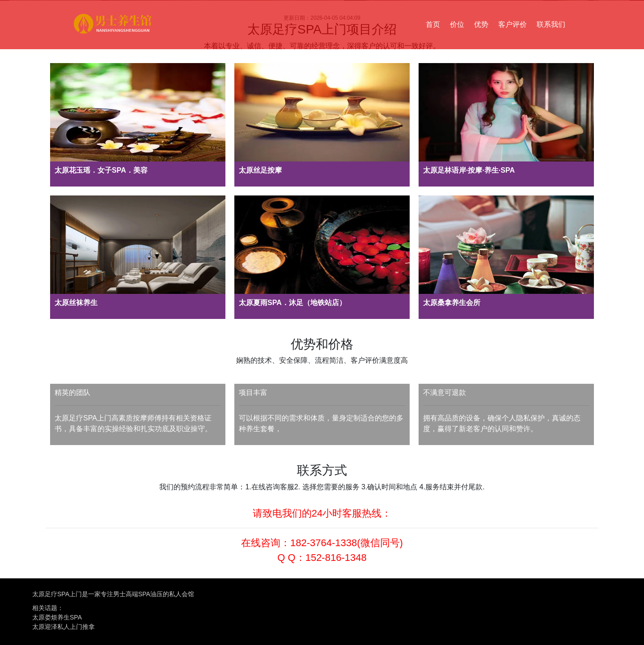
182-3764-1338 (324, 543)
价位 (457, 24)
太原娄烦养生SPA (57, 617)
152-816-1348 (336, 558)
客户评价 (513, 24)
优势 (481, 24)
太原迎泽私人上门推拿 (64, 627)
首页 (433, 24)
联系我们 (551, 24)
